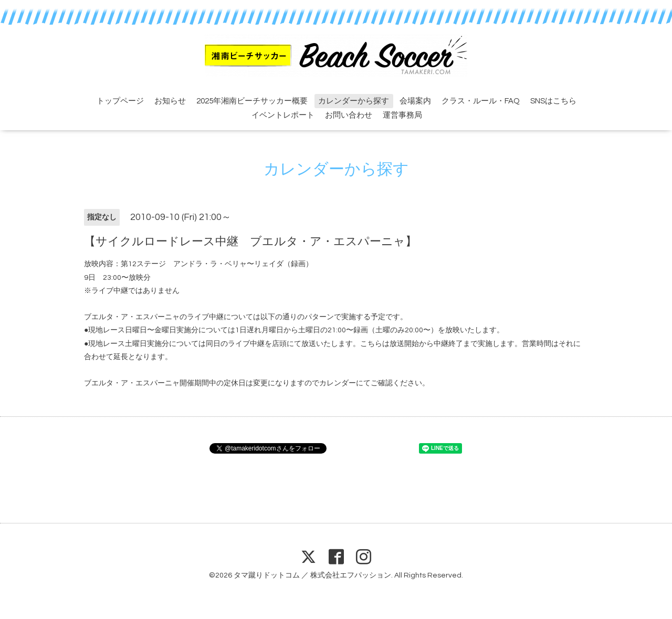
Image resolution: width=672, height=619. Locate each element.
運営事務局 (402, 115)
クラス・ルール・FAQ (481, 101)
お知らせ (170, 101)
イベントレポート (283, 115)
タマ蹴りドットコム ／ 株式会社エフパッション (312, 575)
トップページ (120, 101)
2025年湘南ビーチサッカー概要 (252, 101)
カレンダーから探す (354, 101)
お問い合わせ (349, 115)
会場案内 (415, 101)
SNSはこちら (553, 101)
